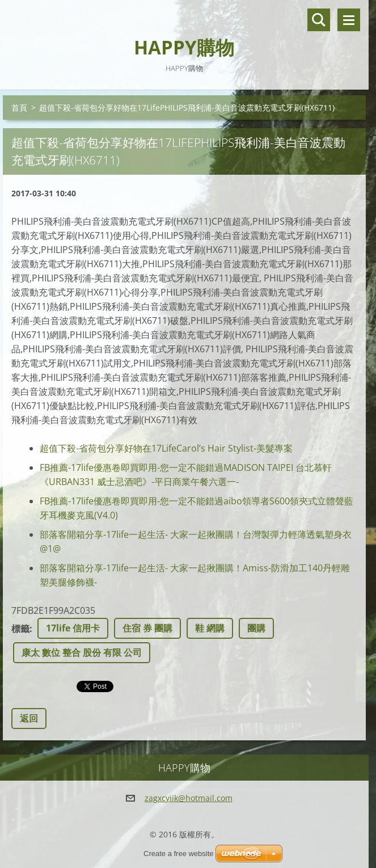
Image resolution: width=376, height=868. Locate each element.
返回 (29, 718)
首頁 (19, 108)
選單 (349, 20)
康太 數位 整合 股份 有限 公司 (82, 652)
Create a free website (179, 854)
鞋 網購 (210, 628)
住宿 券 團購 (147, 628)
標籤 (20, 629)
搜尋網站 (319, 20)
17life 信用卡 (73, 628)
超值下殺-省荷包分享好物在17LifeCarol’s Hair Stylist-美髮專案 (166, 448)
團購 (256, 628)
